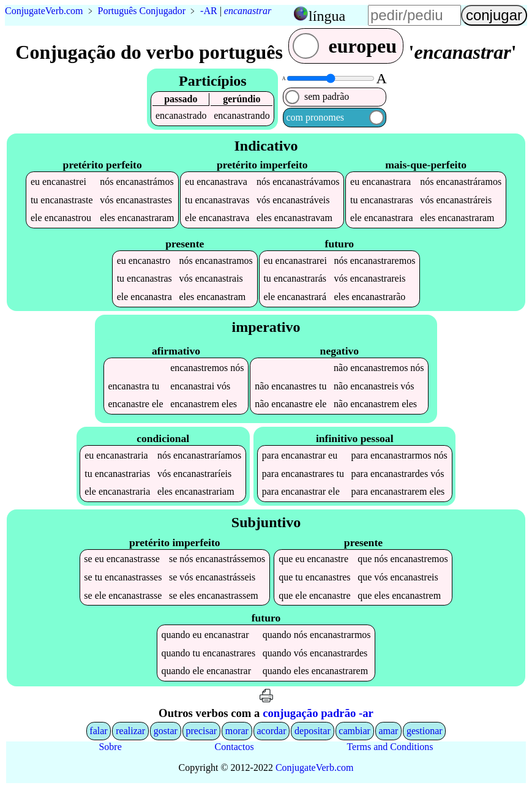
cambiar (354, 731)
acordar (272, 731)
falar (98, 731)
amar (388, 731)
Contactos (234, 747)
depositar (313, 731)
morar (237, 731)
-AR (209, 11)
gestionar (425, 731)
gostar (166, 731)
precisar (201, 731)
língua (327, 16)
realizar (130, 731)
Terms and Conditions (390, 747)
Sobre (110, 747)
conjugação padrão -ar (318, 713)
